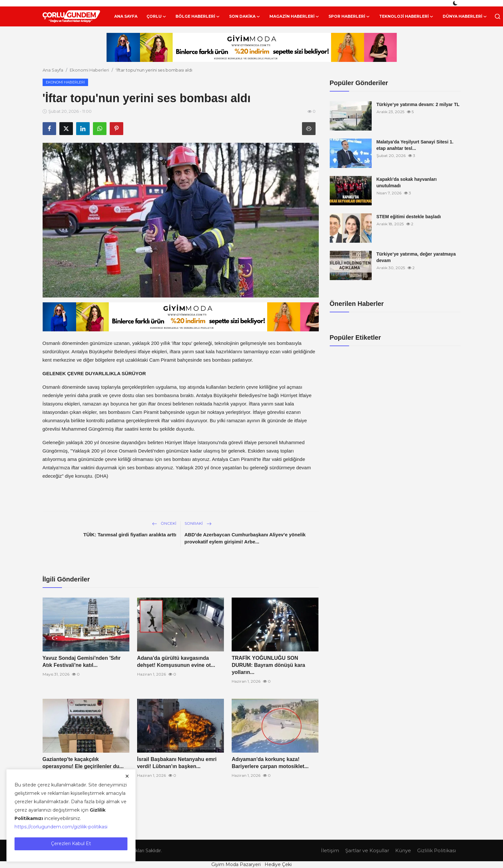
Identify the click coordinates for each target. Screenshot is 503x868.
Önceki (164, 523)
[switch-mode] (456, 3)
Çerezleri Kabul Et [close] (71, 844)
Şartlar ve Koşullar (367, 850)
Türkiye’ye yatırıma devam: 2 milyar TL (418, 104)
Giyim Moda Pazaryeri (236, 864)
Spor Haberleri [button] (349, 16)
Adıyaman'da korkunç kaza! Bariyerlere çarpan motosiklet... (270, 763)
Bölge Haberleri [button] (198, 16)
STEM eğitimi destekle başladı (409, 217)
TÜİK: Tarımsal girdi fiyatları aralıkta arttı (130, 535)
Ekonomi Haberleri (89, 70)
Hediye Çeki (278, 864)
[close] (127, 776)
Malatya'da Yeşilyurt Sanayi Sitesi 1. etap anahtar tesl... (415, 145)
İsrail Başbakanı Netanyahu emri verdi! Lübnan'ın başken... (177, 763)
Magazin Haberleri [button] (294, 16)
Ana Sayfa (126, 16)
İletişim (330, 850)
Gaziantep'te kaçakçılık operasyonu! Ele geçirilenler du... (83, 763)
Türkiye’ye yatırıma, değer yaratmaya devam (416, 257)
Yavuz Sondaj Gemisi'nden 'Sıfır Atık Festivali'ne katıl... (82, 662)
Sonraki (198, 523)
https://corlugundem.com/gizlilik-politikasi (61, 827)
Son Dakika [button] (245, 16)
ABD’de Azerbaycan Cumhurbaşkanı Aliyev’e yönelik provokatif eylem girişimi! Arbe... (245, 538)
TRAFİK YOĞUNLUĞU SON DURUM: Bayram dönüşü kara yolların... (268, 665)
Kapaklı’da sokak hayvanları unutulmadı (407, 182)
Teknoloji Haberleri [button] (406, 16)
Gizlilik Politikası (437, 850)
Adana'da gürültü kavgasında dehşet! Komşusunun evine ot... (176, 662)
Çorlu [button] (156, 16)
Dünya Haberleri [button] (465, 16)
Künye (403, 850)
